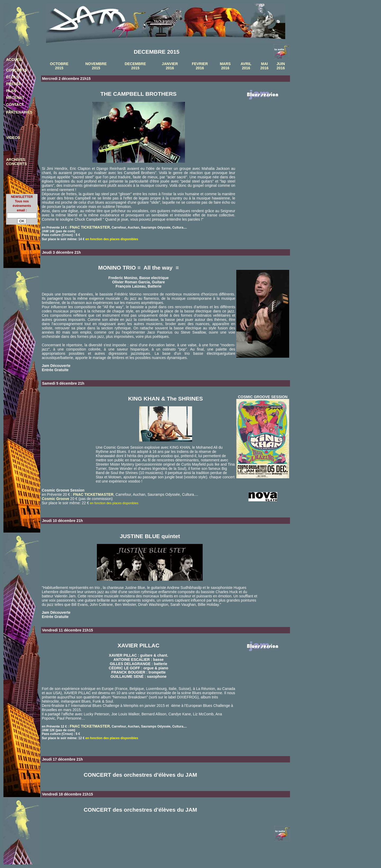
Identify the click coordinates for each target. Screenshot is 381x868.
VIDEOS (13, 138)
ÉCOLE (12, 77)
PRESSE (14, 84)
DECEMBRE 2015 (135, 66)
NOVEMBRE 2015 (96, 66)
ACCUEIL (14, 60)
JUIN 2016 (281, 66)
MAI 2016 (264, 66)
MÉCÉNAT (15, 98)
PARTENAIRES (19, 112)
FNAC (75, 227)
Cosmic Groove (55, 499)
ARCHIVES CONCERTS (17, 162)
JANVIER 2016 (170, 66)
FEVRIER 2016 (200, 66)
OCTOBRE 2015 (59, 66)
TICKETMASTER (96, 227)
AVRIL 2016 (246, 66)
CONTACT (15, 104)
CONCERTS (17, 70)
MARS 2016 (225, 66)
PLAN (11, 91)
